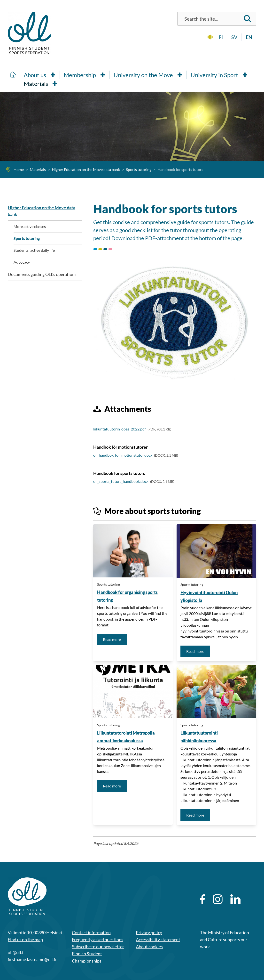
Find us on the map (25, 940)
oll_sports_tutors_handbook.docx (121, 481)
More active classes (30, 226)
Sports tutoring (109, 584)
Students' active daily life (34, 250)
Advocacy (22, 262)
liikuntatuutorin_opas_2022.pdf (120, 429)
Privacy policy (149, 932)
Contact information (91, 932)
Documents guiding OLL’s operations (42, 274)
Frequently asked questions (98, 940)
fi (221, 37)
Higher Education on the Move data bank (42, 211)
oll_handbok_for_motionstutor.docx (123, 455)
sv (234, 37)
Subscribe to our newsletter (98, 947)
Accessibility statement (158, 940)
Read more (115, 639)
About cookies (149, 947)
